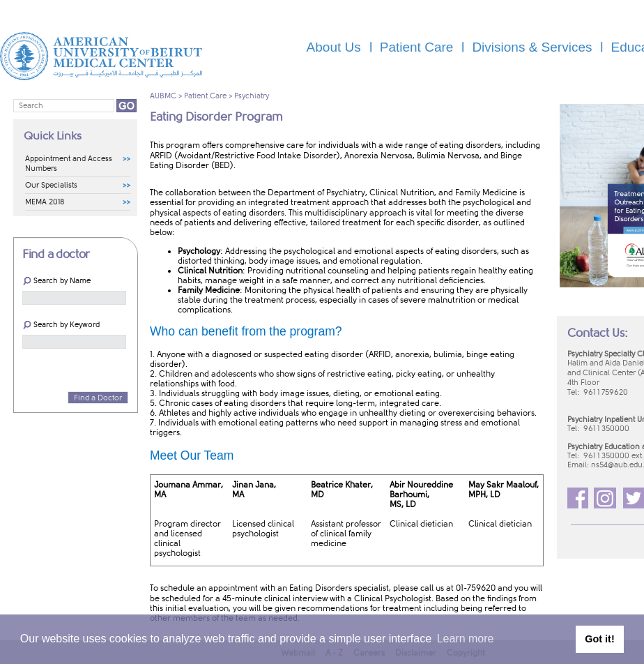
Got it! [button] (599, 639)
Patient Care (205, 96)
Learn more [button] (466, 639)
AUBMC (163, 96)
